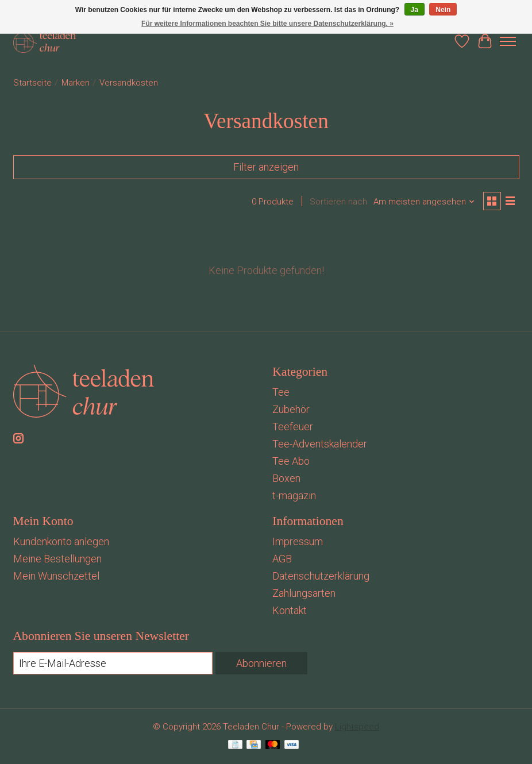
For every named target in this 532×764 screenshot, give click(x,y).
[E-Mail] (113, 663)
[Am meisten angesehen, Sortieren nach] (424, 202)
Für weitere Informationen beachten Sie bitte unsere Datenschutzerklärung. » (267, 24)
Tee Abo (291, 461)
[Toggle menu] (508, 41)
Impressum (298, 541)
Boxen (286, 478)
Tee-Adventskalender (320, 444)
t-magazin (294, 495)
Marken (76, 83)
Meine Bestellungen (57, 559)
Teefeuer (293, 427)
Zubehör (291, 409)
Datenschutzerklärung (321, 576)
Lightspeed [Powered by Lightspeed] (357, 727)
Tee (281, 392)
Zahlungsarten (304, 593)
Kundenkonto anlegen (61, 541)
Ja (415, 10)
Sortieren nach (338, 202)
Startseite (32, 83)
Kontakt (290, 610)
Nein (443, 10)
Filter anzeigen (266, 167)
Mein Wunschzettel (56, 576)
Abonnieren (261, 663)
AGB (282, 559)
